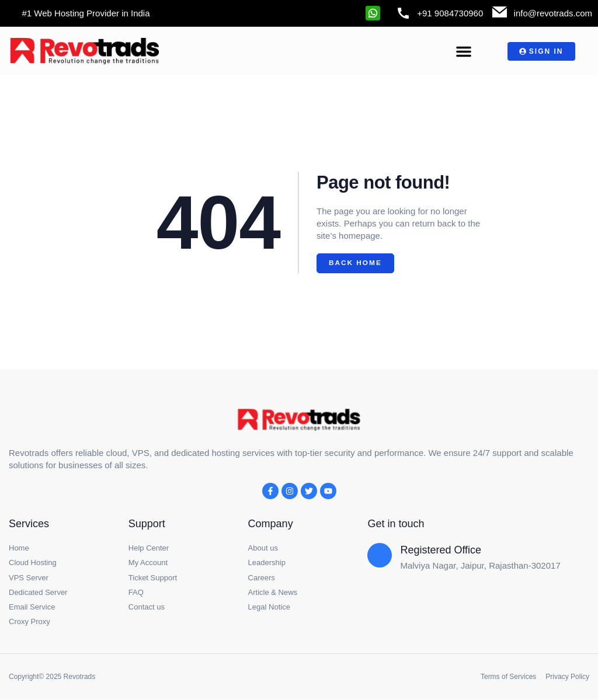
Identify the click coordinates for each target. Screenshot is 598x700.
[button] (464, 51)
